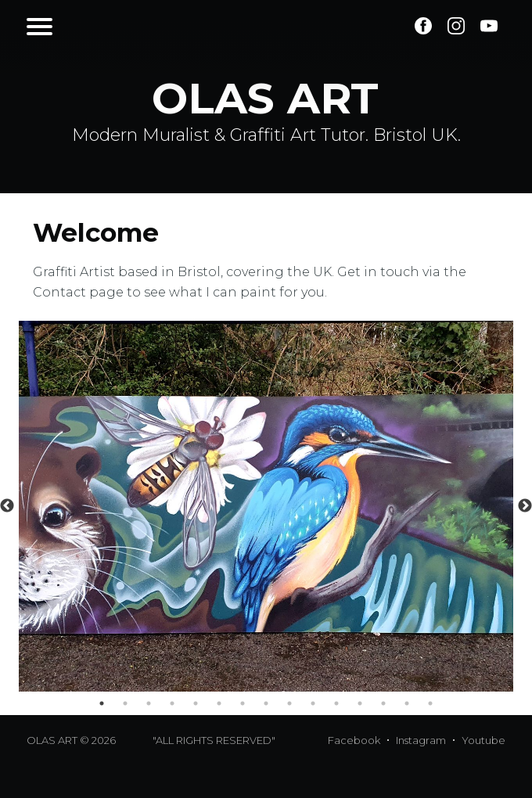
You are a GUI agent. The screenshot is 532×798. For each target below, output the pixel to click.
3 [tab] (149, 703)
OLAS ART (52, 740)
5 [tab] (196, 703)
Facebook (354, 740)
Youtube (483, 740)
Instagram (421, 740)
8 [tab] (266, 703)
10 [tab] (313, 703)
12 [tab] (360, 703)
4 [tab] (172, 703)
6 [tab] (219, 703)
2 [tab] (125, 703)
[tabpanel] (266, 506)
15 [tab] (430, 703)
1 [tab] (102, 703)
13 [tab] (383, 703)
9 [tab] (289, 703)
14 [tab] (407, 703)
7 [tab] (243, 703)
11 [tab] (336, 703)
